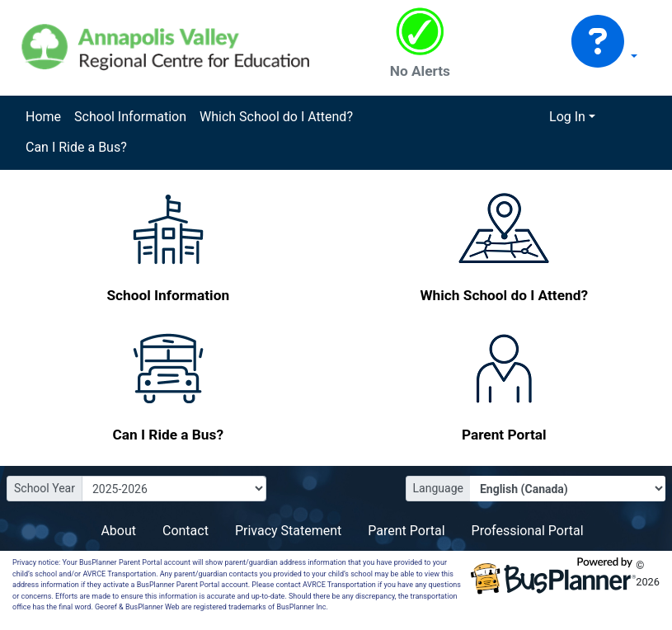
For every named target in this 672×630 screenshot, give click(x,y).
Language (438, 488)
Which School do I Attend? (276, 117)
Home (43, 117)
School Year (45, 488)
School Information (130, 117)
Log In (567, 117)
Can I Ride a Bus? (76, 147)
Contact (186, 531)
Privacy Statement (288, 531)
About (118, 531)
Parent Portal (406, 531)
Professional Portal (528, 531)
